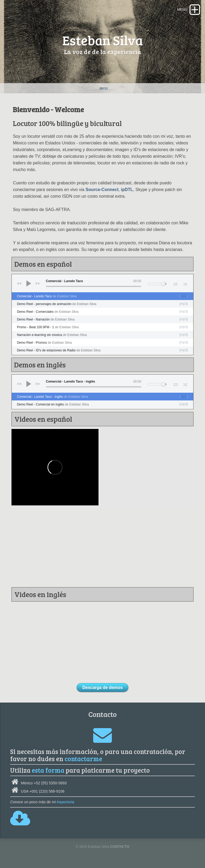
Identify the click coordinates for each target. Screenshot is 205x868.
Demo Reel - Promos (44, 343)
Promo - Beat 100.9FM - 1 (48, 327)
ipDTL (127, 190)
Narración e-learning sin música (52, 335)
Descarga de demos (102, 687)
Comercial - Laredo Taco (47, 296)
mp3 (184, 296)
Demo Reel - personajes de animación (57, 304)
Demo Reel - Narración (46, 319)
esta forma (48, 770)
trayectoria (66, 802)
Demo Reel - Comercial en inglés (53, 404)
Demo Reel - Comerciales (48, 312)
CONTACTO (120, 847)
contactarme (83, 759)
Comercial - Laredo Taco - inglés (52, 397)
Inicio (104, 88)
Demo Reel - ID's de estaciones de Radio (59, 350)
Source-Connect (102, 190)
